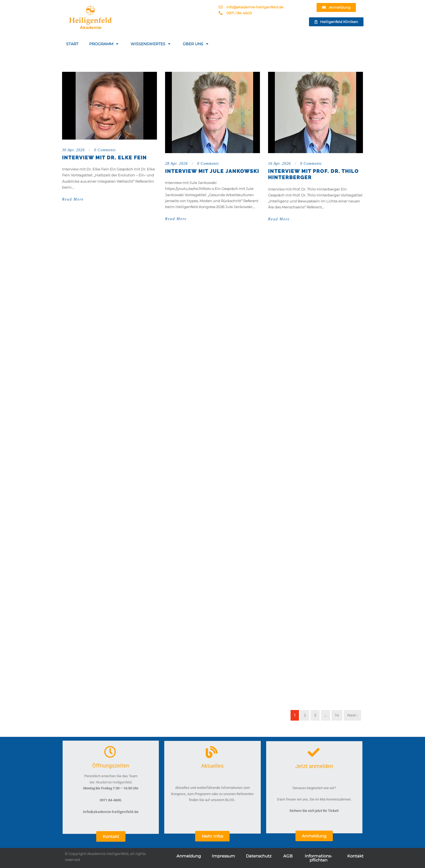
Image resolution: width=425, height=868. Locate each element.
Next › (352, 715)
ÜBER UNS (196, 44)
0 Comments (105, 150)
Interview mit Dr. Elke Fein (104, 158)
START (72, 44)
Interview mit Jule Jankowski (212, 171)
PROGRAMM (104, 44)
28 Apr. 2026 (176, 164)
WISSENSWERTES (151, 44)
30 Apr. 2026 (73, 150)
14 (337, 715)
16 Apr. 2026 (279, 164)
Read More (73, 199)
